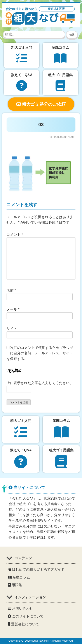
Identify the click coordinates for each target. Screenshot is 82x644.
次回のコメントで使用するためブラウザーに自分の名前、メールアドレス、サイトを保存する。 (40, 353)
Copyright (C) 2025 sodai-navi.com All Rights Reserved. (41, 641)
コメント (15, 235)
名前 (11, 290)
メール (13, 309)
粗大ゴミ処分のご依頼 (41, 104)
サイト (12, 329)
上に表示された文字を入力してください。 (40, 383)
